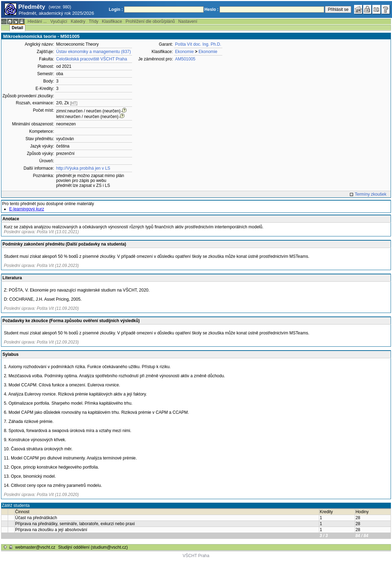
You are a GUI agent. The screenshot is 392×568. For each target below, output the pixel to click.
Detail (17, 28)
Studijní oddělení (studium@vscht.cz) (93, 547)
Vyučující (59, 21)
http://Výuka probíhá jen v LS (83, 168)
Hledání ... (37, 21)
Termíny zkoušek (371, 194)
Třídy (94, 21)
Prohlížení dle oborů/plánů (150, 21)
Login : (116, 9)
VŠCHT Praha (196, 556)
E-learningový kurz (27, 209)
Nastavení (188, 21)
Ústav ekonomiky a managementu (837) (94, 52)
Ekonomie (184, 52)
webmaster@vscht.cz (35, 547)
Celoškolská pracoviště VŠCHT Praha (92, 59)
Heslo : (211, 9)
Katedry (78, 21)
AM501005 (185, 59)
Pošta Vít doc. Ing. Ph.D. (198, 44)
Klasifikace (112, 21)
